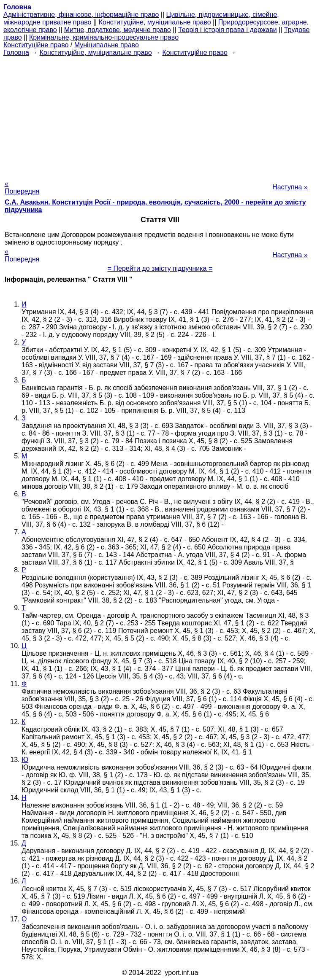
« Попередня (22, 187)
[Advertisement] (160, 116)
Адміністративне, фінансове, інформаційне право (81, 15)
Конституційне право (36, 45)
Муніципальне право (107, 45)
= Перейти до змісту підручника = (160, 268)
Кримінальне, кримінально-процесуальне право (104, 37)
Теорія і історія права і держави (228, 30)
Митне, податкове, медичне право (118, 30)
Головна (16, 52)
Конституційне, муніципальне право (155, 22)
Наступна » (290, 187)
